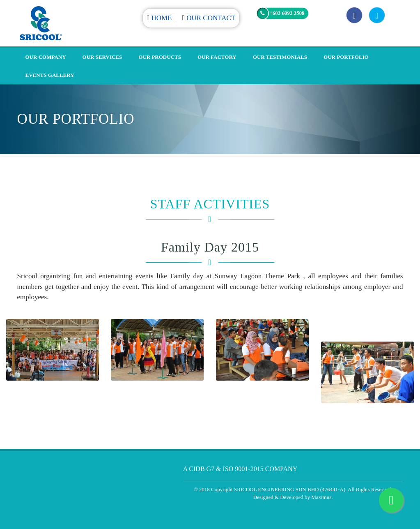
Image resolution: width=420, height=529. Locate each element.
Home (161, 18)
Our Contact (211, 18)
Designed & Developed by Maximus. (293, 497)
